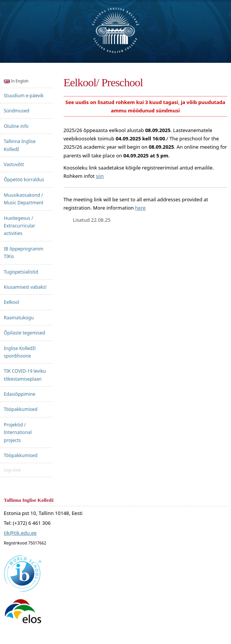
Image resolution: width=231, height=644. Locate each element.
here (140, 208)
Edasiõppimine (20, 394)
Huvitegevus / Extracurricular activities (20, 226)
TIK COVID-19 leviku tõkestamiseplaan (25, 375)
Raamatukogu (19, 318)
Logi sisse (12, 470)
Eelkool (12, 302)
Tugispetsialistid (21, 272)
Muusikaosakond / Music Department (24, 199)
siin (100, 176)
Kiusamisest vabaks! (25, 287)
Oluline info (16, 126)
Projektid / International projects (18, 432)
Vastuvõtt (14, 164)
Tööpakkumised (21, 409)
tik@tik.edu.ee (20, 533)
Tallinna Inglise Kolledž (20, 145)
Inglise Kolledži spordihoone (20, 352)
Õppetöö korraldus (24, 180)
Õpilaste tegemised (24, 333)
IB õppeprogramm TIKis (23, 253)
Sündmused (16, 111)
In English (16, 81)
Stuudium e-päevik (24, 96)
